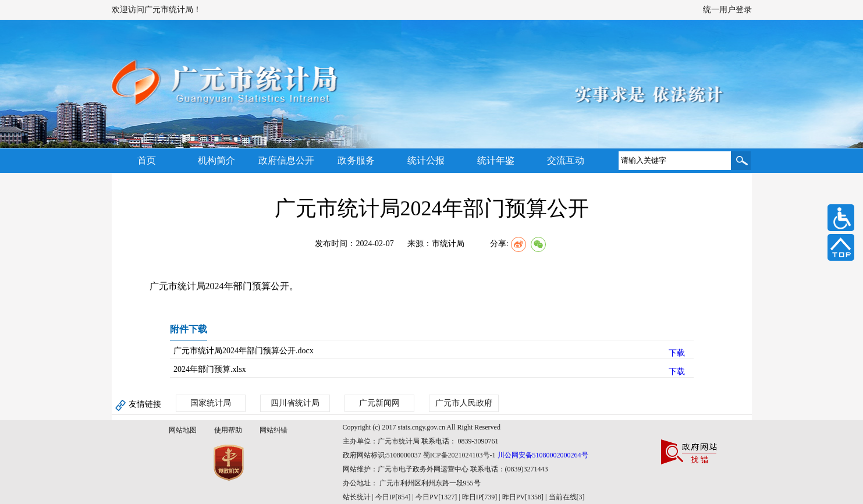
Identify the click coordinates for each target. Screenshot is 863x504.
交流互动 (566, 160)
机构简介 (216, 160)
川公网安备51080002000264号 (543, 455)
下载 (677, 353)
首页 (147, 160)
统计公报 (426, 160)
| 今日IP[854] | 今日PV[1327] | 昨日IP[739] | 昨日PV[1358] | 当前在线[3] (478, 497)
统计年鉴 (496, 160)
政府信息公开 (286, 160)
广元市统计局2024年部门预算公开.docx (244, 351)
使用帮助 (228, 430)
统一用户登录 (727, 10)
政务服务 (356, 160)
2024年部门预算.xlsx (210, 369)
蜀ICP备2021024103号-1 (459, 455)
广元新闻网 (379, 403)
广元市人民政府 (464, 403)
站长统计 (357, 497)
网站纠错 (274, 430)
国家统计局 (211, 403)
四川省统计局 (295, 403)
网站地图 (183, 430)
